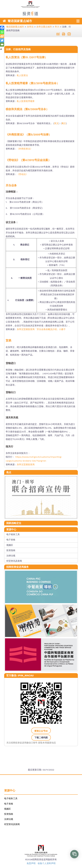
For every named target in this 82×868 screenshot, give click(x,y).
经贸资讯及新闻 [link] (14, 561)
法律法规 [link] (11, 556)
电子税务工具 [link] (13, 534)
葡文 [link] (64, 123)
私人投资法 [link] (22, 75)
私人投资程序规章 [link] (26, 101)
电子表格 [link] (11, 540)
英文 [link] (56, 123)
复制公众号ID (41, 731)
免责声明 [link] (31, 863)
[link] (41, 13)
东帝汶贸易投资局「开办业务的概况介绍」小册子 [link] (41, 329)
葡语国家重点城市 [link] (20, 21)
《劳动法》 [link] (22, 174)
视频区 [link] (10, 545)
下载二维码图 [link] (41, 738)
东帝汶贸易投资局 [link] (26, 465)
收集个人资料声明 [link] (47, 863)
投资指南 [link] (11, 550)
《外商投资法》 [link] (25, 149)
